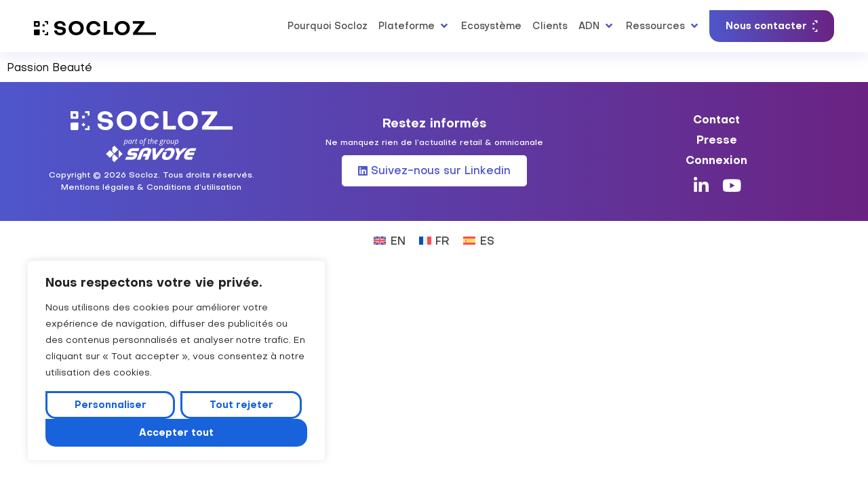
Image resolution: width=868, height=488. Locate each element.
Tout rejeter (241, 405)
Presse (717, 140)
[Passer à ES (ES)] (478, 240)
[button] (414, 26)
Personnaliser (111, 405)
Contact (716, 119)
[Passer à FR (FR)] (434, 240)
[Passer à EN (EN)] (389, 240)
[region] (176, 361)
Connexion (716, 160)
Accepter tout (176, 432)
